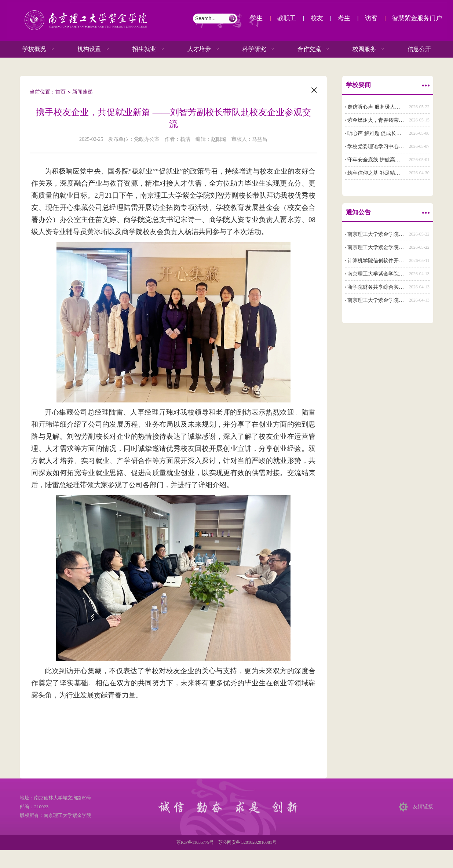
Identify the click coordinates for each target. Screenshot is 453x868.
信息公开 (419, 49)
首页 (61, 92)
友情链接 (423, 807)
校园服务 (361, 49)
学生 (256, 18)
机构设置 (86, 49)
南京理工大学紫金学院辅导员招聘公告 (391, 247)
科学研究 (251, 49)
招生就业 (141, 49)
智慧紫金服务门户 (417, 18)
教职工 (287, 18)
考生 (344, 18)
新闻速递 (83, 92)
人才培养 (196, 49)
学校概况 (31, 49)
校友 (317, 18)
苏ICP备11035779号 (195, 842)
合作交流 (306, 49)
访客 (371, 18)
